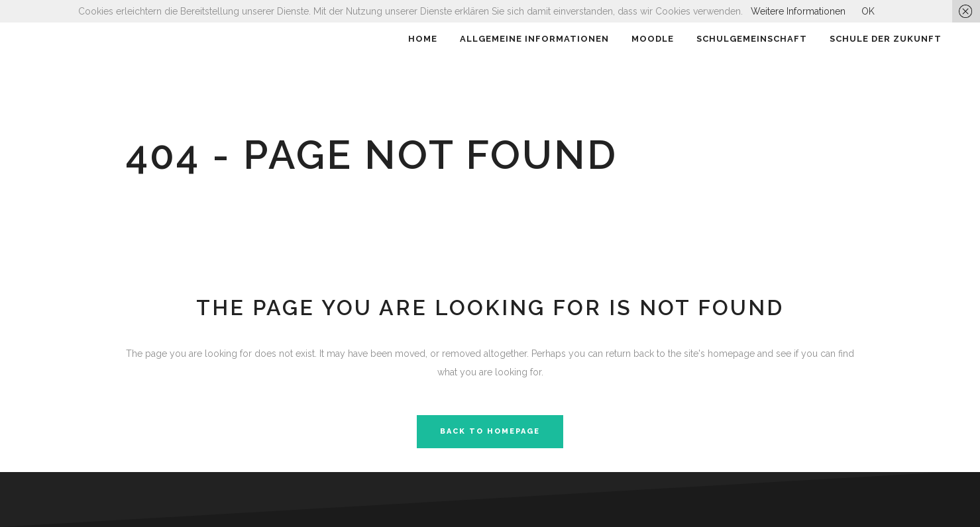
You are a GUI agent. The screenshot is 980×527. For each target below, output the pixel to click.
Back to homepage (490, 431)
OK (868, 11)
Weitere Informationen (798, 11)
